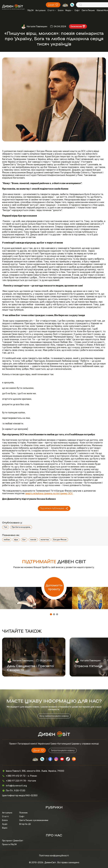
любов (7, 540)
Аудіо (5, 824)
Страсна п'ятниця (89, 666)
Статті (52, 10)
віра (16, 540)
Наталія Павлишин (37, 26)
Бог (24, 540)
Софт (77, 10)
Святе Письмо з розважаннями (34, 820)
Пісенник (23, 813)
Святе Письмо (88, 10)
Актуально (40, 10)
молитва (45, 540)
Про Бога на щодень (21, 527)
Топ (5, 527)
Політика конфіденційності (54, 856)
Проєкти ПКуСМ (9, 844)
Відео (5, 828)
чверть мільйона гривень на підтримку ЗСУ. (49, 493)
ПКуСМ (30, 10)
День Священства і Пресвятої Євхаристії (31, 668)
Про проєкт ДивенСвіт (13, 841)
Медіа (69, 10)
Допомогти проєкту (54, 587)
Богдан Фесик (60, 540)
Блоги (61, 10)
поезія (33, 540)
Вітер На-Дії (25, 824)
